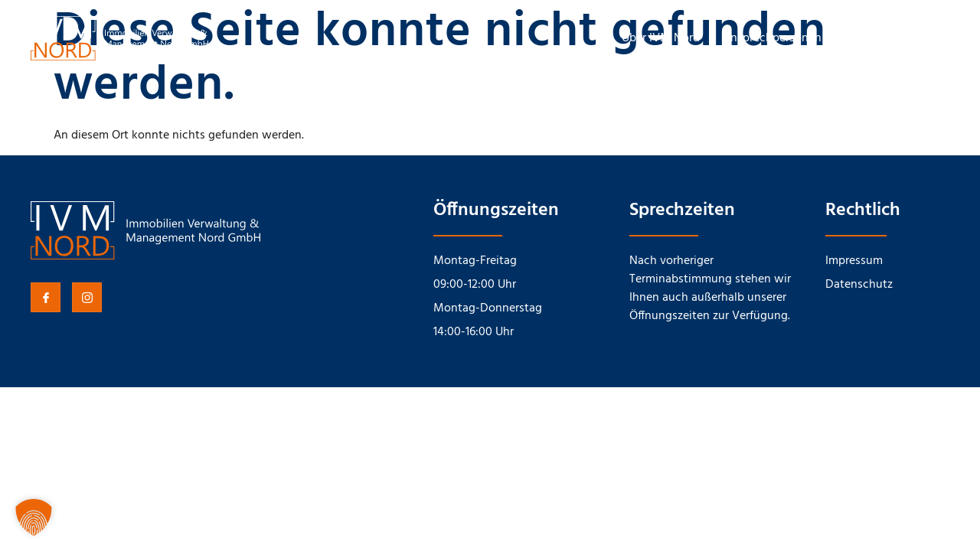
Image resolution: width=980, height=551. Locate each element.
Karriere (929, 38)
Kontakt (866, 38)
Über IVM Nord (661, 38)
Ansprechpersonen (772, 38)
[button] (34, 517)
